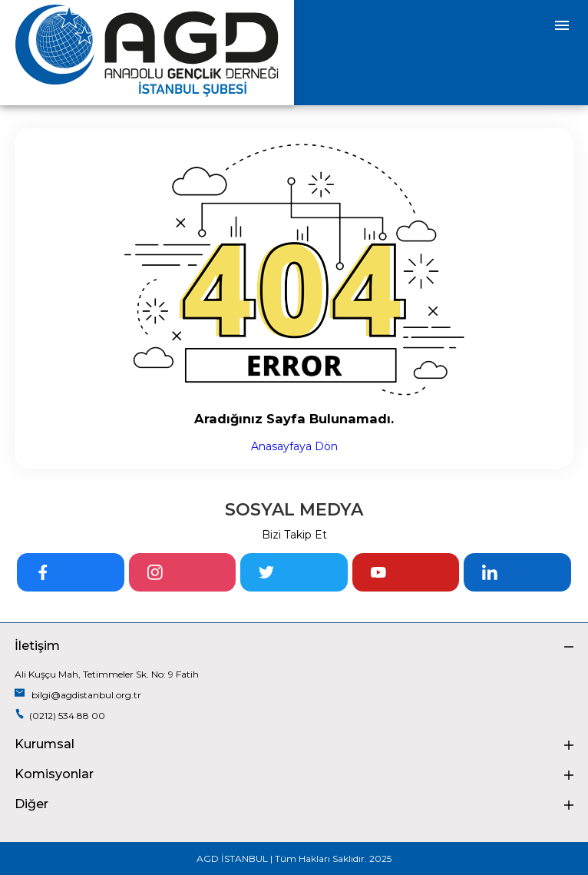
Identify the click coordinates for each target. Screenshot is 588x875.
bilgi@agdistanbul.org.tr (78, 694)
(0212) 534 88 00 (60, 715)
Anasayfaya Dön (294, 446)
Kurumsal (294, 744)
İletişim (294, 646)
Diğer (294, 804)
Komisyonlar (294, 774)
